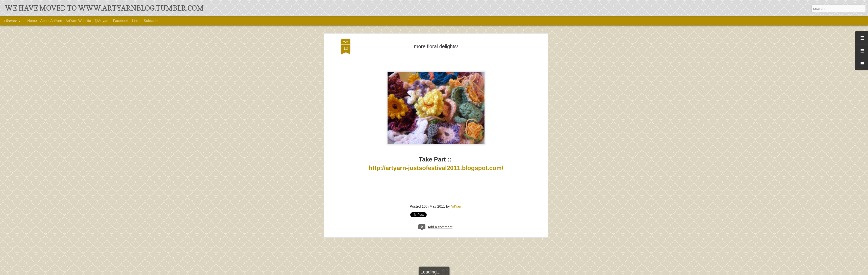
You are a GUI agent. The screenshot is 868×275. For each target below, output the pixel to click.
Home (32, 21)
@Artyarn (102, 21)
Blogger (479, 272)
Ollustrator (451, 272)
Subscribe (151, 21)
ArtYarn (456, 176)
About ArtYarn (51, 21)
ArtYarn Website (78, 21)
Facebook (121, 21)
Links (136, 21)
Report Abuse (494, 272)
